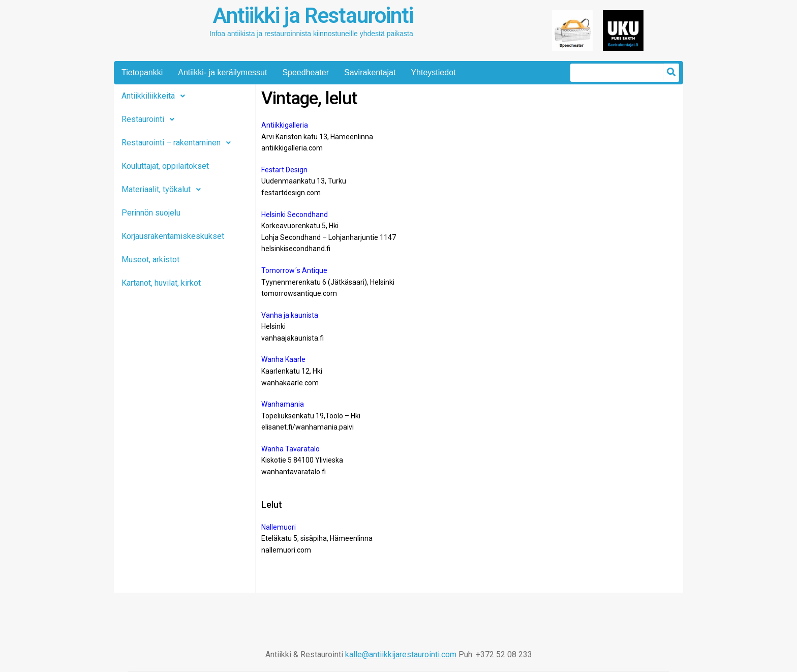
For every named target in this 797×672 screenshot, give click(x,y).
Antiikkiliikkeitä (156, 96)
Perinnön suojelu (151, 213)
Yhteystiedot (433, 72)
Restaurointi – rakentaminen (179, 143)
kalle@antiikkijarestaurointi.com (401, 654)
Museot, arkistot (150, 259)
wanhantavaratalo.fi (294, 472)
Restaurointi (151, 119)
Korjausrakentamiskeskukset (173, 236)
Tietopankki (142, 72)
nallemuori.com (286, 550)
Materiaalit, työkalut (164, 190)
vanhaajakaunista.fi (293, 338)
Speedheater (305, 72)
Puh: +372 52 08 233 (495, 654)
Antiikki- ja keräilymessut (222, 72)
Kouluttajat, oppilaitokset (165, 166)
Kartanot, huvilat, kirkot (161, 283)
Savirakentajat (370, 72)
